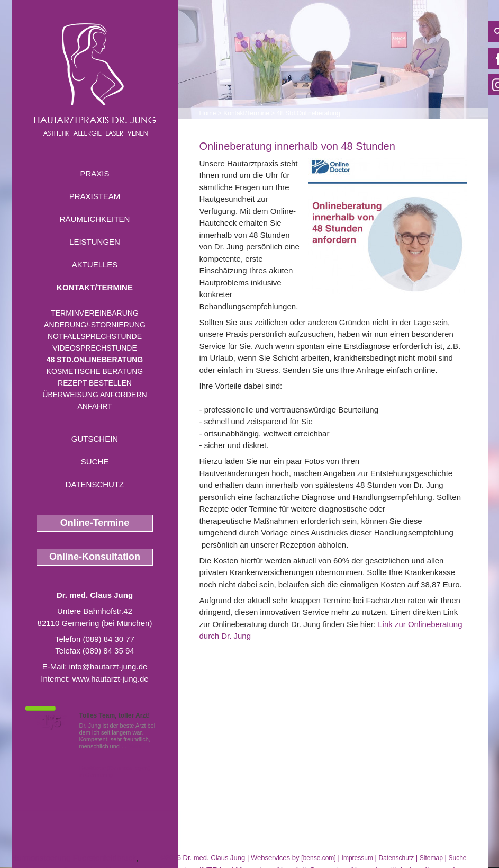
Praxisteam (95, 196)
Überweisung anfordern (94, 395)
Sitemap (431, 858)
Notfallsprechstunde (95, 336)
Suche (95, 462)
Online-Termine (95, 523)
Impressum (357, 858)
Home (208, 113)
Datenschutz (95, 484)
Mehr (135, 746)
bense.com (319, 858)
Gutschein (95, 439)
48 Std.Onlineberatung (95, 360)
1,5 (51, 722)
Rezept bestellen (95, 383)
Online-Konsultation (95, 557)
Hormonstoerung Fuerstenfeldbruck (74, 858)
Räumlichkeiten (95, 219)
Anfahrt (94, 406)
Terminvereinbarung (95, 313)
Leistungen (95, 242)
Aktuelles (95, 265)
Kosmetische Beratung (95, 371)
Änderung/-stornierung (95, 325)
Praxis (94, 173)
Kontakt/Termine (95, 287)
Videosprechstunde (94, 348)
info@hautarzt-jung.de (108, 666)
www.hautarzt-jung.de (110, 679)
